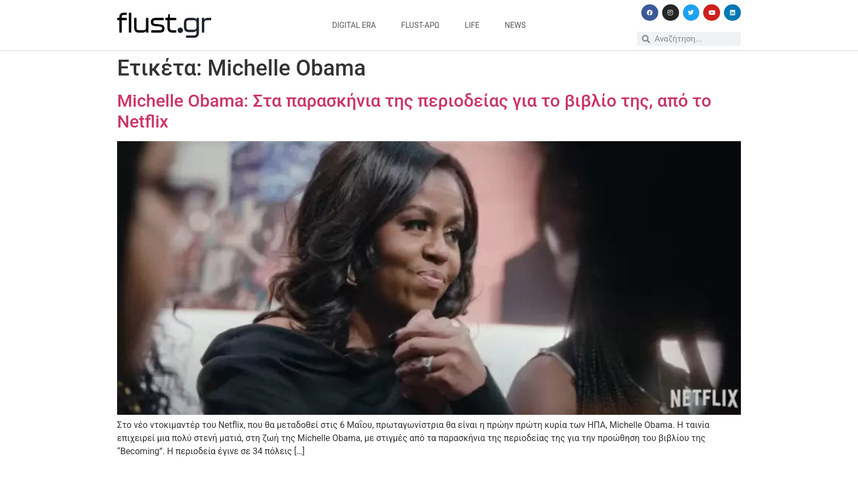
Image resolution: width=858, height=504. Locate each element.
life (472, 25)
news (515, 25)
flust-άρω (420, 25)
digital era (354, 25)
